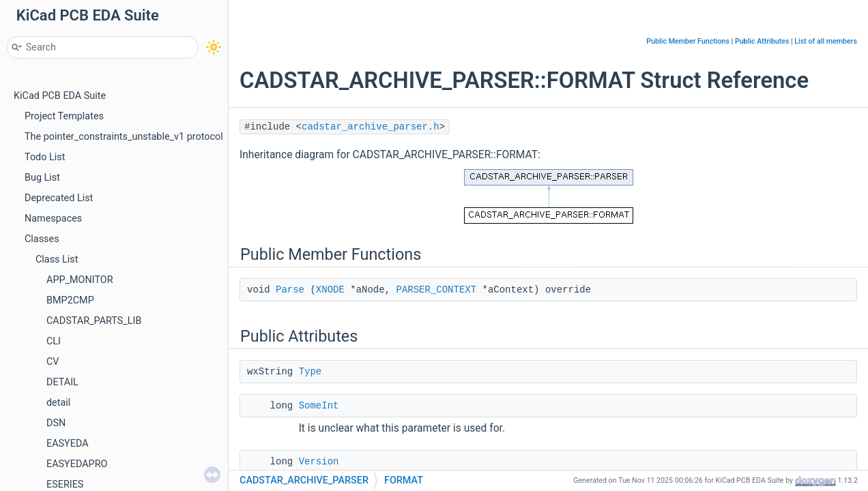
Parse (290, 290)
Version (319, 462)
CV (53, 362)
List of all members (826, 41)
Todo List (45, 157)
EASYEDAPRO (77, 464)
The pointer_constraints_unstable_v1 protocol (124, 137)
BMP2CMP (70, 300)
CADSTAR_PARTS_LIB (94, 321)
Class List (57, 259)
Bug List (42, 178)
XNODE (330, 290)
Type (310, 372)
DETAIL (62, 382)
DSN (56, 423)
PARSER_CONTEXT (436, 290)
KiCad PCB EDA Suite (60, 96)
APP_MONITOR (80, 280)
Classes (42, 239)
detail (58, 403)
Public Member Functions (688, 41)
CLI (54, 341)
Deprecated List (59, 198)
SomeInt (319, 406)
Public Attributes (762, 41)
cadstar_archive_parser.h (371, 127)
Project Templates (64, 116)
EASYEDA (68, 444)
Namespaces (53, 219)
